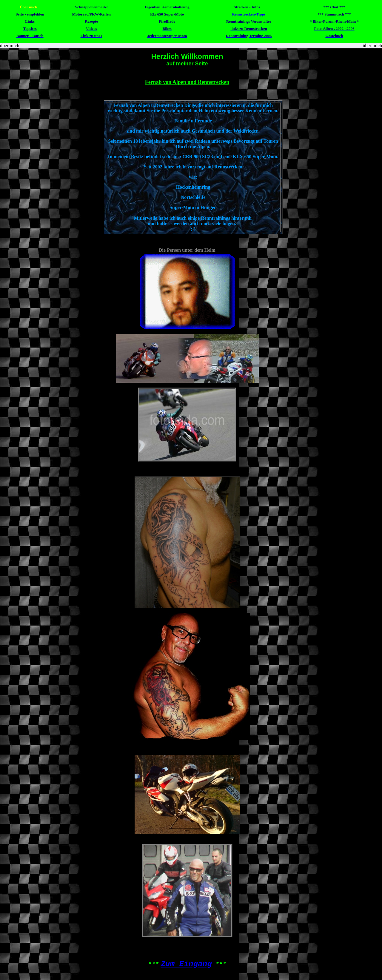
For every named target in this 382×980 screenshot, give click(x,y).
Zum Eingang (186, 964)
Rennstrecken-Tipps (249, 14)
